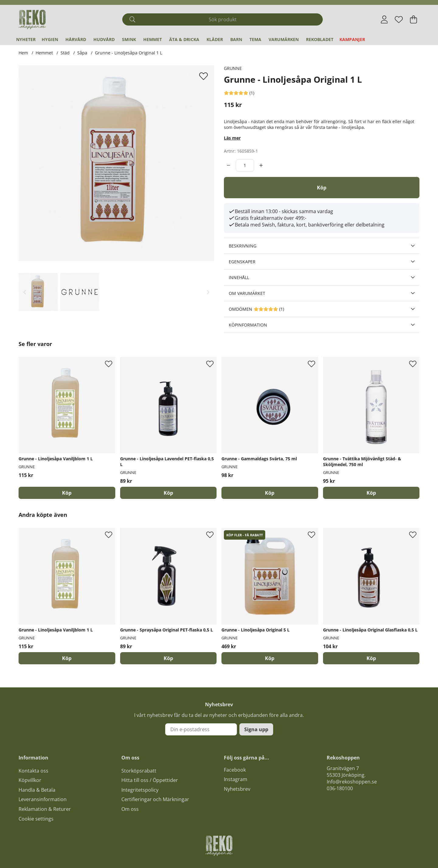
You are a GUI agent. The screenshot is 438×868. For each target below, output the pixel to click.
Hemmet (153, 39)
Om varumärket (247, 293)
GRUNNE (233, 68)
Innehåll (239, 277)
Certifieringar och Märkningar (155, 799)
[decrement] (229, 165)
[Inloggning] (384, 19)
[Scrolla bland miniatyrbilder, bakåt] (25, 292)
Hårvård (76, 39)
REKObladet (320, 39)
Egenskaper (242, 262)
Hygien (50, 39)
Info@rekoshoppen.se (352, 782)
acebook (236, 770)
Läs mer (232, 138)
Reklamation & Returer (45, 809)
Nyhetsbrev (237, 789)
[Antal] (245, 165)
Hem (23, 53)
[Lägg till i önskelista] (204, 76)
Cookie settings (36, 819)
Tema (255, 39)
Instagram (236, 779)
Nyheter (26, 39)
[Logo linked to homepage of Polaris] (32, 19)
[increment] (261, 165)
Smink (129, 39)
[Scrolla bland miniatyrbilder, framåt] (208, 292)
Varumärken (284, 39)
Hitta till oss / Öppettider (150, 780)
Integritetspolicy (140, 790)
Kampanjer (352, 39)
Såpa (82, 53)
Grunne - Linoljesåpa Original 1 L (129, 53)
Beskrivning (243, 246)
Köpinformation (248, 325)
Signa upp (256, 729)
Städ (65, 53)
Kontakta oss (33, 771)
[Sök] (222, 19)
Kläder (215, 39)
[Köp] (322, 188)
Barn (236, 39)
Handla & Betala (37, 790)
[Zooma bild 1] (116, 163)
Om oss (130, 809)
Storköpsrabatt (139, 771)
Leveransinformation (43, 799)
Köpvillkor (30, 780)
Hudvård (104, 39)
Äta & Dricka (184, 39)
